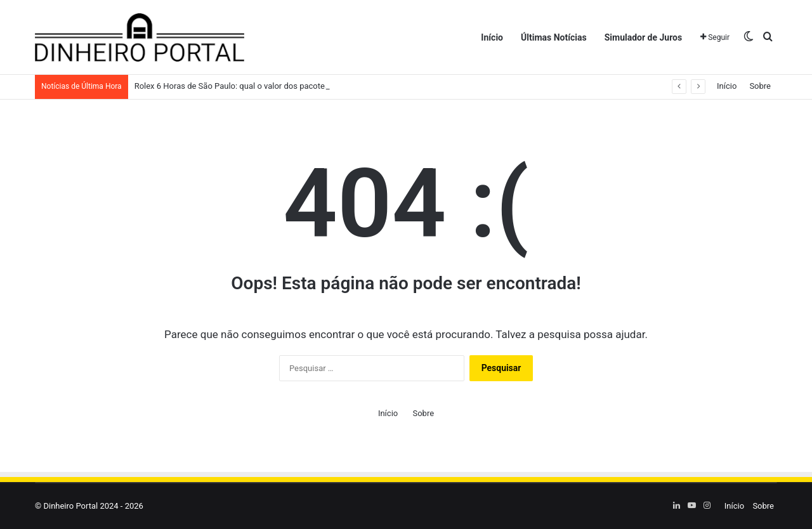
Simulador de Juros (643, 37)
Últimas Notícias (554, 37)
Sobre (760, 86)
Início (492, 37)
